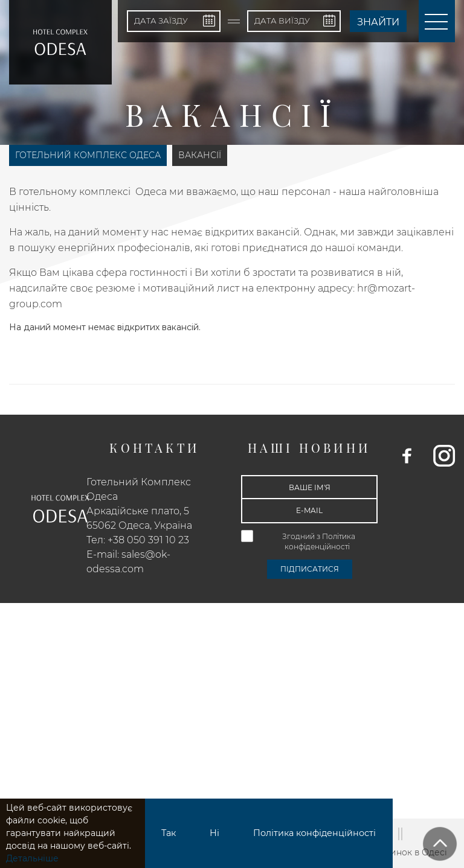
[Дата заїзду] (174, 21)
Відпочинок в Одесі (404, 852)
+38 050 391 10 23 (148, 540)
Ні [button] (214, 833)
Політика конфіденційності (314, 833)
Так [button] (169, 833)
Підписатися (310, 569)
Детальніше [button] (32, 858)
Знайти (378, 22)
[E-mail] (309, 511)
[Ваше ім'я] (309, 487)
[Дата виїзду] (294, 21)
